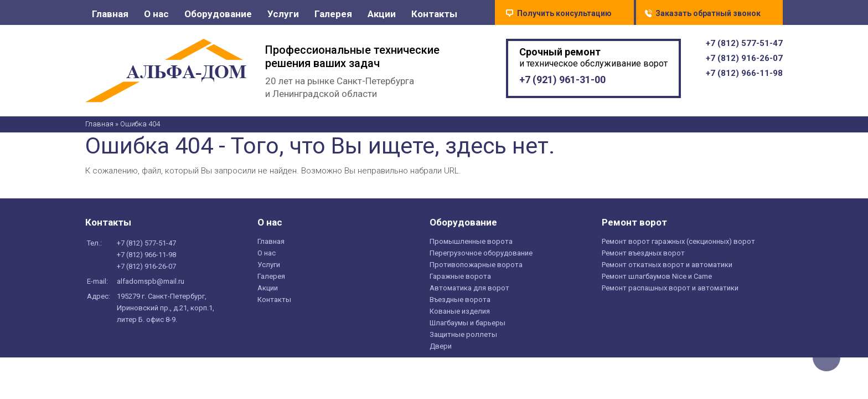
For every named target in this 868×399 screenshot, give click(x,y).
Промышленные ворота (471, 244)
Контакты (434, 14)
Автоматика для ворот (469, 291)
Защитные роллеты (463, 337)
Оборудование (218, 14)
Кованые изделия (460, 314)
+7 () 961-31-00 (562, 82)
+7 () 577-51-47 (744, 46)
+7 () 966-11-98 (744, 76)
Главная (110, 14)
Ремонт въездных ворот (643, 256)
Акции (382, 14)
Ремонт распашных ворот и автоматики (670, 291)
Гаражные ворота (460, 279)
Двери (441, 349)
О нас (156, 14)
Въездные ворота (460, 302)
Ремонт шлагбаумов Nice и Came (657, 279)
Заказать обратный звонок (708, 13)
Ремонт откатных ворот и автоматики (667, 267)
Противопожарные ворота (476, 267)
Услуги (283, 14)
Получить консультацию (564, 13)
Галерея (333, 14)
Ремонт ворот (634, 225)
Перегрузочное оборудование (481, 256)
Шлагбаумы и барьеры (467, 326)
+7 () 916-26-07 (744, 61)
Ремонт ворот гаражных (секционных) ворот (678, 244)
